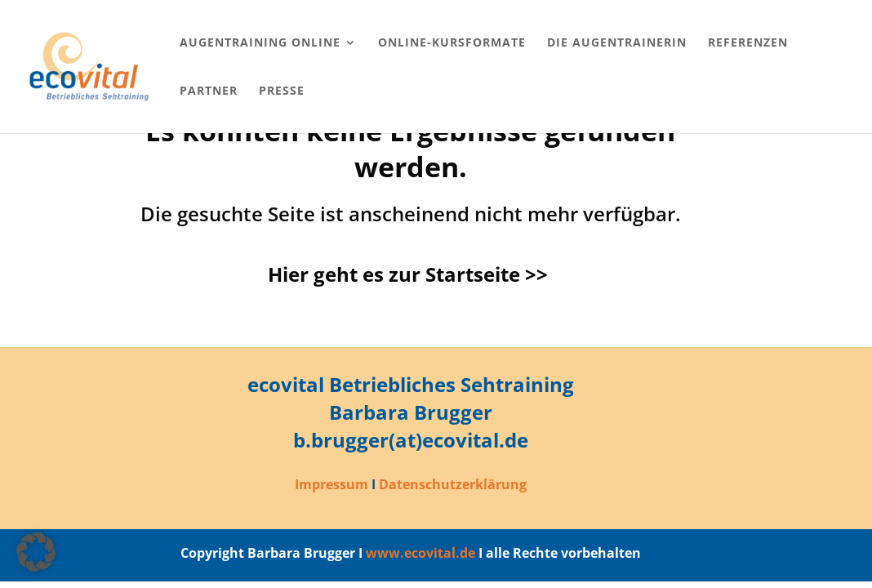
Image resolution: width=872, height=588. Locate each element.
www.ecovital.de (420, 553)
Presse (282, 91)
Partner (209, 91)
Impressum (331, 484)
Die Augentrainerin (617, 43)
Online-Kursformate (452, 43)
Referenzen (748, 43)
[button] (36, 552)
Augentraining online (260, 43)
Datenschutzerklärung (453, 484)
